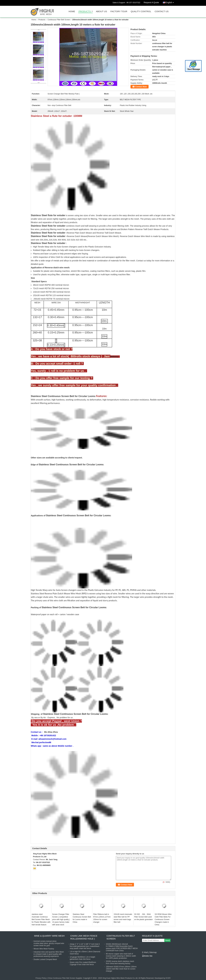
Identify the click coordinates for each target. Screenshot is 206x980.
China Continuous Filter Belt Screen (62, 978)
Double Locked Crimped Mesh (45, 959)
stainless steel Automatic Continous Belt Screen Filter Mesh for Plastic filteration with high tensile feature (41, 919)
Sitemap (153, 952)
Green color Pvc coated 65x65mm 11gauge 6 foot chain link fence (83, 963)
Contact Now (141, 87)
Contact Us (162, 12)
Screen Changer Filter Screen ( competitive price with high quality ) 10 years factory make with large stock (61, 919)
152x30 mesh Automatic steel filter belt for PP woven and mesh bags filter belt (123, 918)
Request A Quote (151, 2)
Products (85, 12)
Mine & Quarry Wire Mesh (49, 936)
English (170, 2)
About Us (101, 12)
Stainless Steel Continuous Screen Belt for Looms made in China (82, 918)
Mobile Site (147, 956)
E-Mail (145, 952)
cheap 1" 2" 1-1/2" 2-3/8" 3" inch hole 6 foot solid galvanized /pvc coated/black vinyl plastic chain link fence (85, 946)
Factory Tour (119, 12)
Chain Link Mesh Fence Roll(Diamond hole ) (84, 937)
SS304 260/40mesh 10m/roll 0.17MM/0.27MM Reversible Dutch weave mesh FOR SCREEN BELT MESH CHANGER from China (122, 947)
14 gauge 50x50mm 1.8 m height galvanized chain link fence (82, 958)
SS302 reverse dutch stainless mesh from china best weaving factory (120, 962)
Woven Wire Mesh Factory (44, 949)
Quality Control (141, 12)
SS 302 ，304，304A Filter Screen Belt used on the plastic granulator (144, 917)
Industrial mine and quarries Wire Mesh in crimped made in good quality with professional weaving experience (49, 954)
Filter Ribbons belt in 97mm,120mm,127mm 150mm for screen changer (102, 918)
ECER (168, 978)
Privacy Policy (41, 978)
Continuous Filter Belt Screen (59, 20)
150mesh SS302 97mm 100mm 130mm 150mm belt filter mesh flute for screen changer (121, 969)
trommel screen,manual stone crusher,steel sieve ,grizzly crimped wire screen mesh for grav (49, 943)
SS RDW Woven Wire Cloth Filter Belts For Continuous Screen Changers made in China (163, 919)
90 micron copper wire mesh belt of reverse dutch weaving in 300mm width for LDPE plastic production (121, 956)
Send (167, 940)
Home (72, 12)
